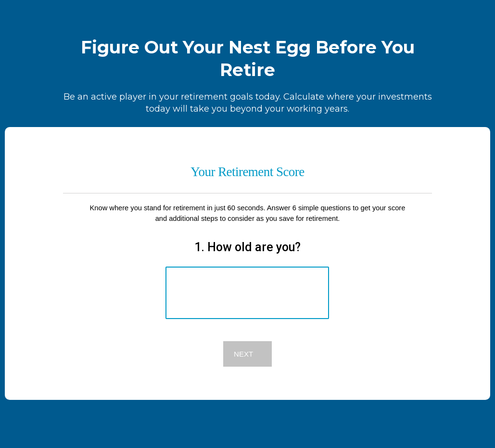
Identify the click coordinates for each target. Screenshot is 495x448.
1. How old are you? (247, 247)
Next (243, 354)
